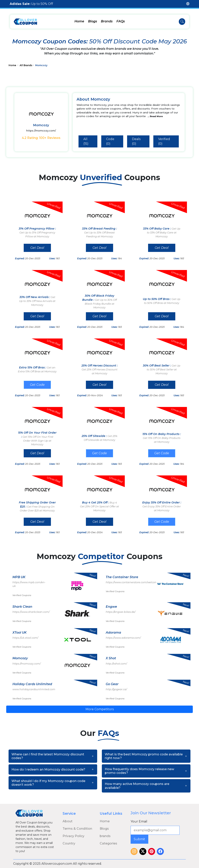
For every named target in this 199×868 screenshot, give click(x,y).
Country (69, 843)
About (68, 821)
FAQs (121, 21)
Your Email (139, 821)
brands (105, 836)
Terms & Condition (77, 829)
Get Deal (37, 248)
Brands (107, 21)
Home (79, 21)
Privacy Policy (73, 836)
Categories (108, 843)
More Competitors (100, 709)
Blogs (93, 21)
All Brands (26, 65)
